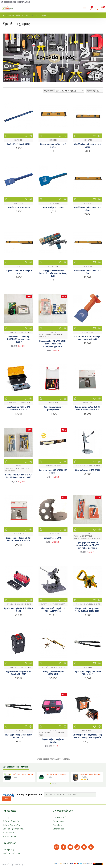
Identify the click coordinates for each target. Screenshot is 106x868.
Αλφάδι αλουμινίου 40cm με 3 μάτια (87, 146)
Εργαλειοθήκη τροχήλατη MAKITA (53, 741)
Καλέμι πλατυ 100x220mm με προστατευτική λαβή (87, 338)
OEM (51, 140)
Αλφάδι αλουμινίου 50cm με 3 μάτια (87, 209)
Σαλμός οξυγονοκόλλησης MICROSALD (53, 673)
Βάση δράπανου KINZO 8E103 (87, 470)
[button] (51, 784)
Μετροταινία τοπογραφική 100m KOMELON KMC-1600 (87, 610)
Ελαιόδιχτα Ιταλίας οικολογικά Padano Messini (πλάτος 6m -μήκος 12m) (57, 774)
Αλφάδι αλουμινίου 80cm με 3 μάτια (87, 272)
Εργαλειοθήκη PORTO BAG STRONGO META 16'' (19, 408)
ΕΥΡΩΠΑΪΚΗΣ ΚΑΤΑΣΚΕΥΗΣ (16, 332)
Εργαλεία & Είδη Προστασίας (19, 15)
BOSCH (85, 403)
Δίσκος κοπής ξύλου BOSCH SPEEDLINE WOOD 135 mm (87, 408)
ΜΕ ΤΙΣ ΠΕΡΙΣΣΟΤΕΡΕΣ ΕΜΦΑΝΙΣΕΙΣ (16, 767)
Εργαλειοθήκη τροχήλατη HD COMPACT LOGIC (19, 673)
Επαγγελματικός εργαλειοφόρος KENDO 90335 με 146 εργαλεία (87, 736)
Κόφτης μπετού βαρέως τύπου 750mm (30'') (87, 673)
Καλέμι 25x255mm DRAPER (19, 144)
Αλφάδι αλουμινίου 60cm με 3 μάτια (19, 272)
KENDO (85, 731)
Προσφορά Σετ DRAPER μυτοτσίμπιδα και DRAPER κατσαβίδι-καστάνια (87, 545)
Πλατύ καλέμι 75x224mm (53, 208)
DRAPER (17, 140)
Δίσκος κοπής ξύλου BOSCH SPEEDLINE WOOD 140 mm (19, 539)
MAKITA (53, 731)
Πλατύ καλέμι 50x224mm (19, 208)
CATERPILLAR (51, 466)
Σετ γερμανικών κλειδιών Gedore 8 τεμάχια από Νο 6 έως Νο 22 (53, 273)
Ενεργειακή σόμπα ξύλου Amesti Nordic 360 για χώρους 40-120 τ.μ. (91, 774)
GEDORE (51, 266)
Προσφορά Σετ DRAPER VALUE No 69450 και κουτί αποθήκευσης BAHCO (53, 344)
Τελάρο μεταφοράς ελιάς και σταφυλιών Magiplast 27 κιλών (24, 774)
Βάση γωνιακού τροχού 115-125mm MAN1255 (53, 610)
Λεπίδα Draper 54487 (53, 538)
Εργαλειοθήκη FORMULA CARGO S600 (19, 610)
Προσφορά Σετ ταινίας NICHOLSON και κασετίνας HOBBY (19, 339)
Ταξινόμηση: (49, 91)
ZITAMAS (51, 403)
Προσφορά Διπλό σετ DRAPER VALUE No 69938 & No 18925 (19, 476)
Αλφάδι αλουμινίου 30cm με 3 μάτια (53, 146)
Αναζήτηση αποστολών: (30, 795)
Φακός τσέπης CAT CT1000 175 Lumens (53, 472)
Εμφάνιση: (91, 91)
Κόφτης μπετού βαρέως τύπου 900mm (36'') (19, 736)
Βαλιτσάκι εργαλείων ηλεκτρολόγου (53, 408)
